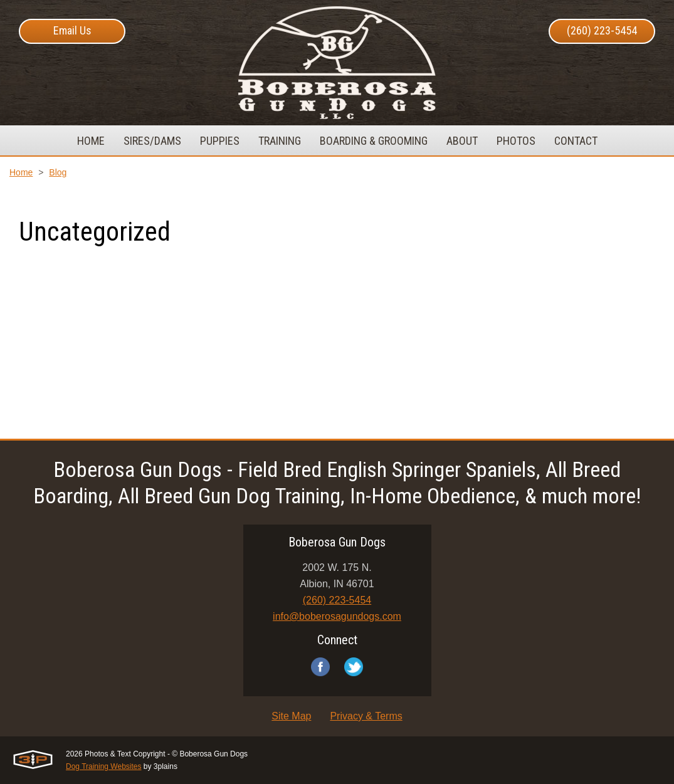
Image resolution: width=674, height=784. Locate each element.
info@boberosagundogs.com (337, 616)
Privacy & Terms (366, 716)
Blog (58, 172)
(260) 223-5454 (602, 30)
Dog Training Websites (104, 766)
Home (21, 172)
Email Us (72, 30)
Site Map (291, 716)
